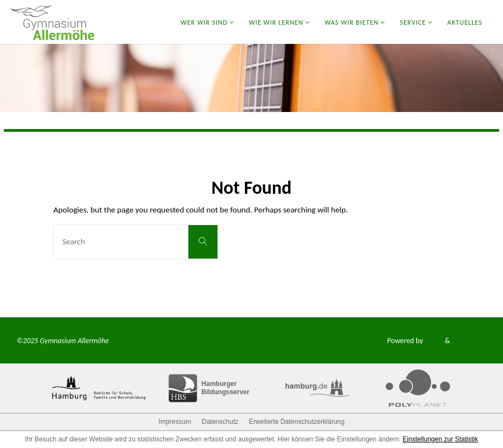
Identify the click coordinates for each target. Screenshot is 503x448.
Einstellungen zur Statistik (440, 439)
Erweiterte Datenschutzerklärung (297, 422)
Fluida (433, 341)
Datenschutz (220, 422)
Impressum (175, 422)
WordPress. (469, 341)
